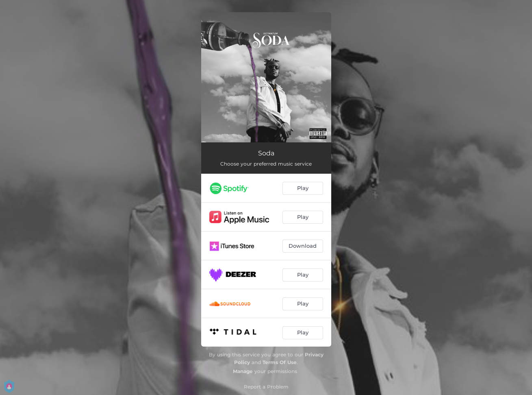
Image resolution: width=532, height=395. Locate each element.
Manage (243, 371)
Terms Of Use (280, 362)
